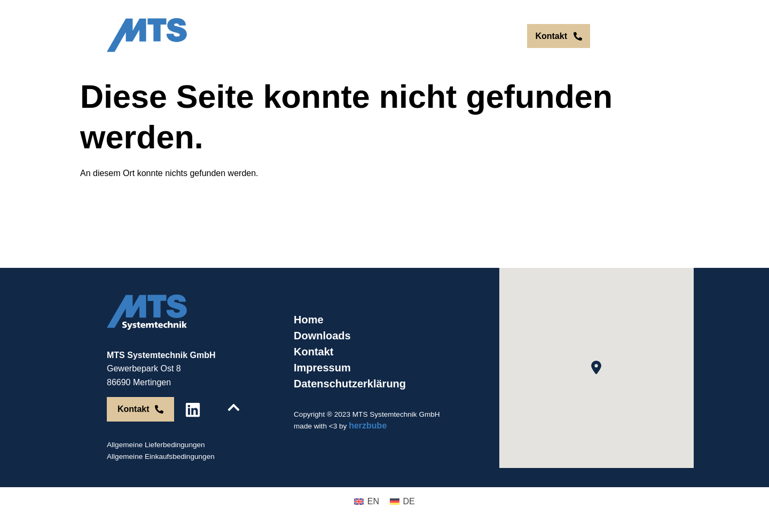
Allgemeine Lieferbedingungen (156, 445)
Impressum (322, 368)
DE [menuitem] (501, 36)
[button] (596, 367)
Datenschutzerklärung (350, 384)
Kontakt (313, 352)
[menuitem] (478, 36)
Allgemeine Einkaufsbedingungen (161, 456)
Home (309, 320)
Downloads (322, 336)
